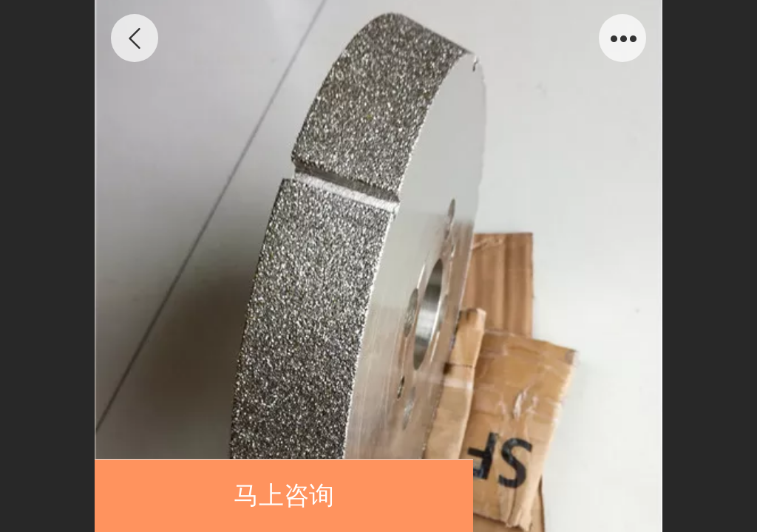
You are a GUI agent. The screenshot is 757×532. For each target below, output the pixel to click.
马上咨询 (284, 495)
